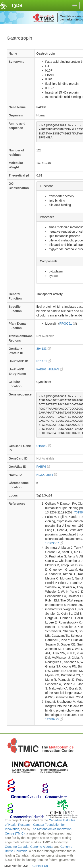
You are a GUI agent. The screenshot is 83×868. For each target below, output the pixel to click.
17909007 (54, 543)
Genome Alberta (41, 847)
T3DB (17, 6)
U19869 (44, 446)
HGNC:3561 (47, 475)
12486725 (54, 719)
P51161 (44, 361)
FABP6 (43, 467)
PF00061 (68, 324)
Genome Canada (17, 847)
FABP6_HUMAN (50, 369)
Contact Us (40, 866)
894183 (43, 349)
